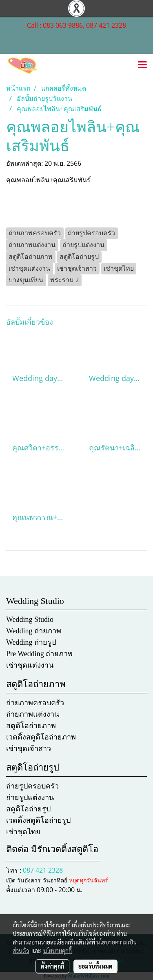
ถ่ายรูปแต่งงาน (30, 797)
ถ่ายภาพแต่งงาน (33, 714)
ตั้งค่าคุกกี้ (52, 966)
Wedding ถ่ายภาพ (34, 631)
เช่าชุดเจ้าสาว (29, 748)
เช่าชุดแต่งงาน (30, 665)
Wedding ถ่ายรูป (31, 642)
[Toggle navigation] (142, 65)
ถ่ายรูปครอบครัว (32, 786)
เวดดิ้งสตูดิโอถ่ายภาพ (41, 737)
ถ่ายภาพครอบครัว (35, 703)
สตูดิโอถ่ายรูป (28, 809)
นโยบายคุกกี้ (58, 951)
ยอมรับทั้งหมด (95, 966)
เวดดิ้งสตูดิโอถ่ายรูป (38, 820)
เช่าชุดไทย (23, 832)
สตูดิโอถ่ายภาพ (31, 726)
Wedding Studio (30, 619)
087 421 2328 (43, 870)
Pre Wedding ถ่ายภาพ (39, 654)
